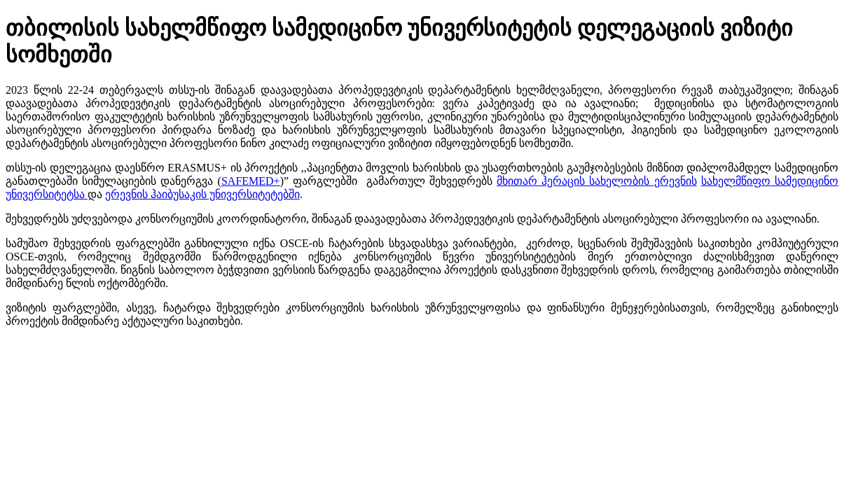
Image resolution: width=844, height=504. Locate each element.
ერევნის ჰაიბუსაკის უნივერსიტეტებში (202, 194)
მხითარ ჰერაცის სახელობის (575, 181)
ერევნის (676, 181)
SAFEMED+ (251, 181)
